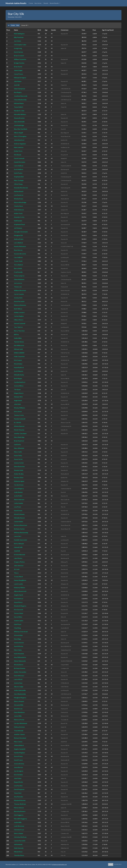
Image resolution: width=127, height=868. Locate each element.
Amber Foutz (18, 213)
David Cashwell (19, 158)
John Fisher (18, 778)
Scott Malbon (19, 169)
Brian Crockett (19, 56)
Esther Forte (18, 151)
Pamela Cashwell (20, 419)
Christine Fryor (19, 830)
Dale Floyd (18, 624)
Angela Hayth (19, 595)
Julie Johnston (19, 566)
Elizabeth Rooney (20, 800)
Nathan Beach (19, 191)
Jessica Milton (19, 386)
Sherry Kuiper (19, 833)
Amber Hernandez (20, 672)
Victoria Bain (18, 635)
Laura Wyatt (18, 679)
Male (18, 25)
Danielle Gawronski (20, 540)
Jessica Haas (18, 683)
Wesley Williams (20, 408)
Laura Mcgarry (19, 488)
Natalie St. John (19, 111)
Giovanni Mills (19, 705)
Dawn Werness (19, 676)
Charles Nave (18, 206)
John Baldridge (19, 125)
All (9, 25)
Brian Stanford (19, 441)
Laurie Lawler (19, 584)
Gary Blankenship (20, 694)
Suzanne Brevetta (20, 254)
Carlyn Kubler (19, 522)
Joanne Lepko (19, 621)
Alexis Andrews (19, 499)
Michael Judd (18, 349)
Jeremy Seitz (18, 298)
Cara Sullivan (18, 257)
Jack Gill (17, 85)
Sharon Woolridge (20, 202)
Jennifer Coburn (19, 734)
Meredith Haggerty (20, 819)
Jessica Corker (19, 463)
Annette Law (18, 709)
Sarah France (18, 760)
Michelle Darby (19, 375)
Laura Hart (18, 536)
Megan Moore (19, 393)
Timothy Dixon (19, 855)
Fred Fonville (18, 272)
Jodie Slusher (18, 492)
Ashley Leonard (19, 312)
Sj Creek (17, 569)
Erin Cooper (18, 360)
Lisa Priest (18, 507)
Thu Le (16, 573)
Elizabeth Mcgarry (20, 606)
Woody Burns (19, 665)
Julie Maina (18, 81)
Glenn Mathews (19, 279)
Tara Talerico (18, 327)
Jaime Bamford (19, 140)
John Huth (17, 404)
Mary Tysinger (19, 180)
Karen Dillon (18, 617)
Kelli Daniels (18, 221)
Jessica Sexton (19, 643)
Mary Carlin (18, 452)
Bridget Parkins (19, 63)
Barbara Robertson (21, 525)
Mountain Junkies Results (16, 3)
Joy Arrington (19, 771)
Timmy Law (18, 287)
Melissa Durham (19, 727)
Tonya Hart (18, 793)
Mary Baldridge (19, 437)
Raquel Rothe (18, 782)
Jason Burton (18, 767)
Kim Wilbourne (19, 345)
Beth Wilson (18, 309)
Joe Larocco (18, 283)
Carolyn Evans (19, 485)
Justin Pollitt (18, 496)
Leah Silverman (19, 826)
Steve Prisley (18, 756)
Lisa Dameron (19, 195)
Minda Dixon (18, 852)
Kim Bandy (18, 155)
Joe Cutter (18, 41)
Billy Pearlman (19, 37)
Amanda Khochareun (21, 188)
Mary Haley (18, 650)
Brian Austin (18, 67)
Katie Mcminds (19, 654)
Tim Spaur (17, 389)
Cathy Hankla (19, 503)
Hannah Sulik (18, 547)
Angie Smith (18, 400)
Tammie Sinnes (19, 342)
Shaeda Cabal (19, 470)
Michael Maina (19, 103)
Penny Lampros (19, 276)
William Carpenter (20, 59)
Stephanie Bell (19, 177)
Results (46, 3)
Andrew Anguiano (20, 144)
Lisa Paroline (18, 786)
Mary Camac (18, 742)
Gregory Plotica (19, 562)
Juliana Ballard (19, 745)
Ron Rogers (18, 92)
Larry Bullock (18, 243)
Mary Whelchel (19, 448)
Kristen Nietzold (19, 555)
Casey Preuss (19, 74)
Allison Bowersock (20, 591)
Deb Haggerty (19, 815)
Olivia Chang (18, 184)
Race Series (38, 3)
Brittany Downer (20, 668)
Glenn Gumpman (20, 89)
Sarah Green (18, 511)
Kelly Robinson (19, 210)
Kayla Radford (19, 367)
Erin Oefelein (18, 775)
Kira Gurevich (19, 610)
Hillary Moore (19, 320)
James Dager (18, 70)
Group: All (24, 25)
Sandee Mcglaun (19, 753)
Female (13, 25)
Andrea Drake (19, 239)
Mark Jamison (19, 147)
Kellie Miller (18, 338)
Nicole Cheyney (19, 430)
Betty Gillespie (19, 544)
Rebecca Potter (19, 720)
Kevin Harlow (19, 52)
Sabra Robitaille (19, 122)
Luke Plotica (18, 558)
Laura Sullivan (19, 166)
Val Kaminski (18, 844)
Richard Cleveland (20, 738)
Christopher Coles (20, 45)
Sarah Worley (19, 646)
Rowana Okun (19, 477)
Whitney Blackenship (21, 533)
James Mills (18, 716)
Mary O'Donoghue (20, 136)
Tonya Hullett (19, 107)
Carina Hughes (19, 316)
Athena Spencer (19, 426)
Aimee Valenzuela (20, 661)
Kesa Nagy (18, 639)
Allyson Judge (19, 687)
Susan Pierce (18, 602)
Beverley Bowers (20, 811)
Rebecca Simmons (20, 305)
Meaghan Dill (18, 235)
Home (31, 3)
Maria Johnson (19, 808)
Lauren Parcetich (20, 841)
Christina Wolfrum (20, 837)
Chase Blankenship (20, 100)
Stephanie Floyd (19, 224)
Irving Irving (18, 48)
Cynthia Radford (20, 382)
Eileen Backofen (19, 466)
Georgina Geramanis (21, 232)
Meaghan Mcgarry (20, 698)
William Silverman (20, 290)
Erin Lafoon (18, 411)
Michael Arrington (20, 78)
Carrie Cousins (19, 294)
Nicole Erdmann (19, 514)
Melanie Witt (18, 397)
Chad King (17, 628)
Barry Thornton (19, 331)
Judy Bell (17, 551)
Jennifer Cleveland (20, 433)
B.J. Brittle (18, 422)
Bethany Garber (19, 529)
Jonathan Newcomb (21, 96)
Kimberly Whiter (20, 588)
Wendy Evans (19, 199)
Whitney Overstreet (21, 632)
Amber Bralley (19, 474)
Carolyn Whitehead (21, 723)
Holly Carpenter (19, 356)
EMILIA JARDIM (19, 353)
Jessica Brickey (19, 764)
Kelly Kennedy (19, 848)
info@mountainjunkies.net (59, 864)
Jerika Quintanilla (20, 690)
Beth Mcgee (18, 378)
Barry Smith (18, 268)
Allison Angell (18, 133)
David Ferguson (19, 789)
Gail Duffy (17, 444)
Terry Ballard (18, 265)
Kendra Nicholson (20, 246)
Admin (111, 864)
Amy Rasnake (19, 797)
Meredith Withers (20, 114)
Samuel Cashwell (20, 323)
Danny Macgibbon (20, 580)
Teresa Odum (19, 613)
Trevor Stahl (18, 261)
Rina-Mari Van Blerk (21, 129)
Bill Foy (16, 334)
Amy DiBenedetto (20, 657)
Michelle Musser (19, 518)
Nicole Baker (18, 364)
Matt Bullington (19, 34)
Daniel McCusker (20, 162)
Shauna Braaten (19, 118)
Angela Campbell (20, 749)
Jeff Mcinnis (18, 228)
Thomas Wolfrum (20, 804)
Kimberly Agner (19, 481)
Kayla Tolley (18, 455)
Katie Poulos (18, 173)
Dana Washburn (19, 712)
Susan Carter (18, 459)
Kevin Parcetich (19, 301)
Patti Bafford (19, 599)
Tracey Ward (18, 577)
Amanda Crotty (19, 217)
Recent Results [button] (54, 3)
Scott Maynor (19, 371)
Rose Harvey (18, 250)
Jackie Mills (18, 822)
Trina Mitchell (19, 731)
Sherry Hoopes (19, 701)
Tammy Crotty (19, 415)
